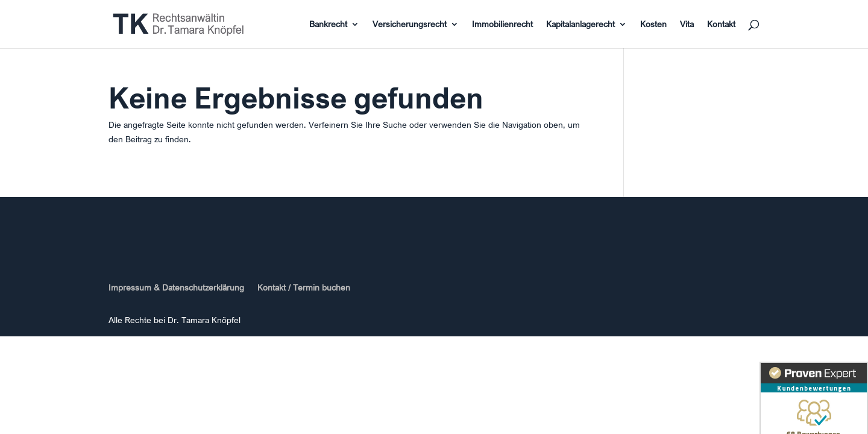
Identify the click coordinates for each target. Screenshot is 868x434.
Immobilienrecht (502, 25)
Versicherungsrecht (410, 25)
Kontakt (721, 25)
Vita (687, 25)
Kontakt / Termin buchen (304, 288)
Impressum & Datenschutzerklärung (176, 288)
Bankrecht (328, 25)
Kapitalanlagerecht (580, 25)
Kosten (653, 25)
